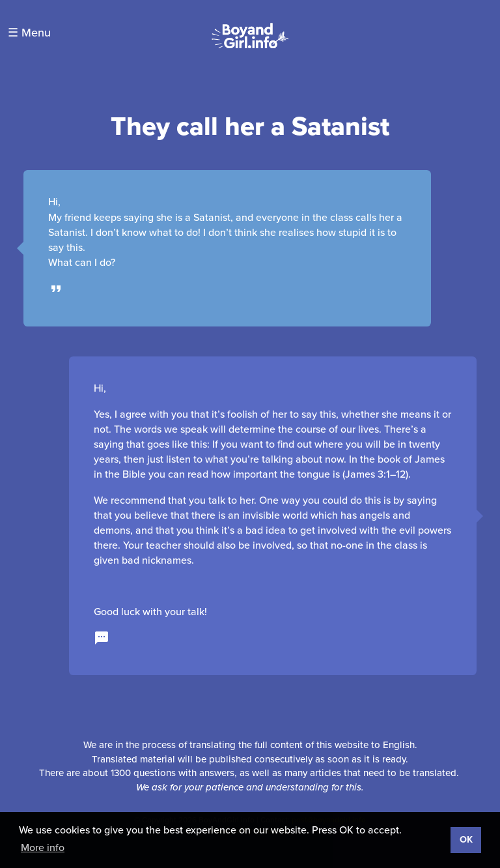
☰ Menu (29, 33)
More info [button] (43, 848)
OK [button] (466, 840)
